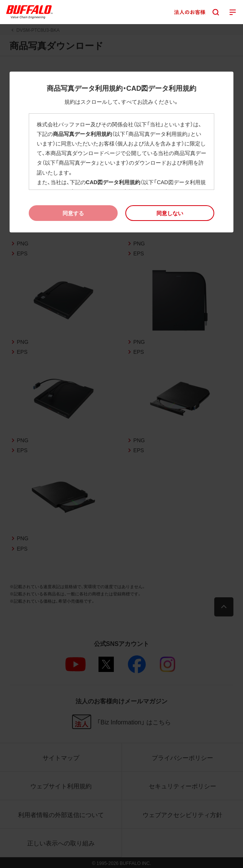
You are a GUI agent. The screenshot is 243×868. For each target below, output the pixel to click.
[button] (170, 213)
